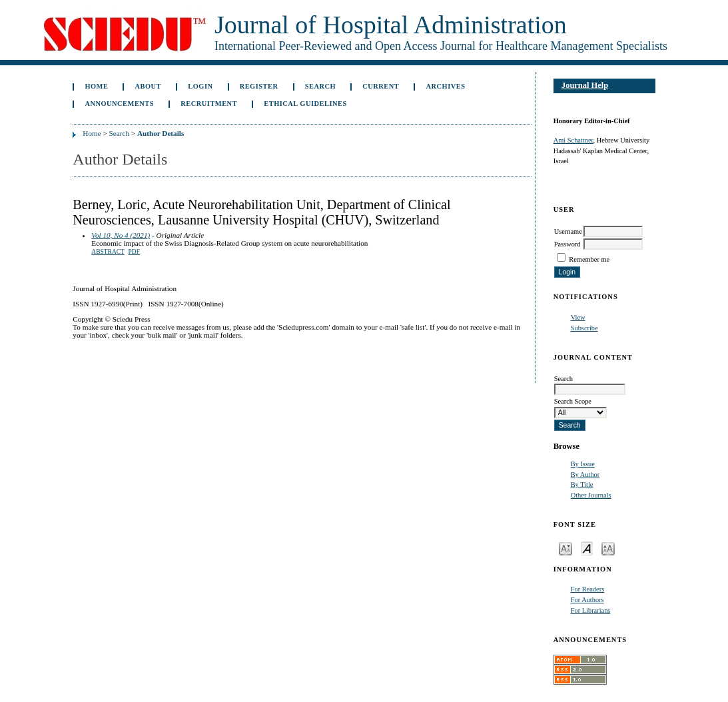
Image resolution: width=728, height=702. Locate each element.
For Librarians (591, 610)
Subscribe (584, 328)
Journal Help (585, 85)
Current (381, 86)
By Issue (583, 464)
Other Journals (591, 495)
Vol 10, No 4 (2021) (121, 235)
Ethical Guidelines (305, 104)
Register (259, 86)
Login (200, 86)
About (149, 86)
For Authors (587, 600)
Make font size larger (608, 548)
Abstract (108, 252)
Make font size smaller (565, 548)
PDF (134, 252)
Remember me (589, 259)
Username (568, 231)
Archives (445, 86)
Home (96, 86)
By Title (582, 485)
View (578, 317)
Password (567, 244)
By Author (585, 475)
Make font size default (587, 548)
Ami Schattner (573, 140)
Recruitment (209, 104)
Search (320, 86)
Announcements (119, 104)
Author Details (161, 133)
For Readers (588, 589)
